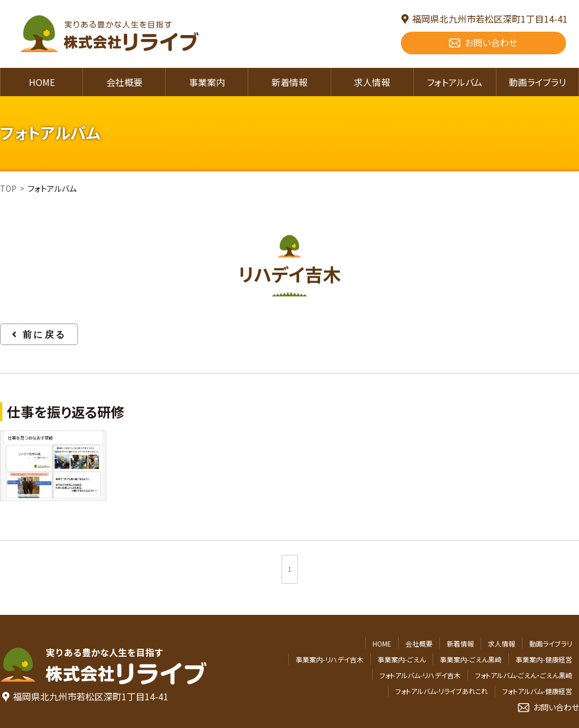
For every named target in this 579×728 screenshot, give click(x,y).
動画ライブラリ (537, 82)
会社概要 (124, 82)
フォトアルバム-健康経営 (537, 691)
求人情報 (372, 82)
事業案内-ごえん (402, 659)
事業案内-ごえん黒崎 (471, 659)
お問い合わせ (491, 42)
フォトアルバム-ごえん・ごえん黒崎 (524, 675)
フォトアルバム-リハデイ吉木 (420, 675)
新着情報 (289, 82)
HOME (42, 82)
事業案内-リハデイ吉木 (330, 659)
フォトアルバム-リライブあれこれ (442, 691)
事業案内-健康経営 (544, 659)
